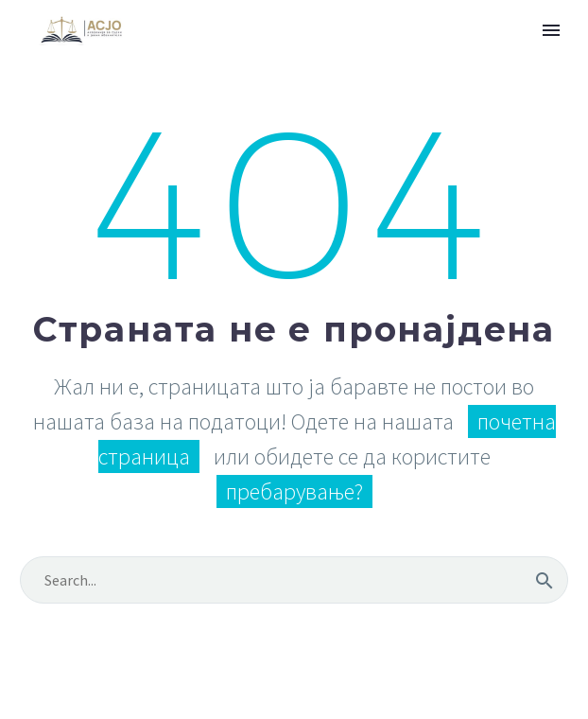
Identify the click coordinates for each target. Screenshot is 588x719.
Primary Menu (551, 30)
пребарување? (294, 491)
